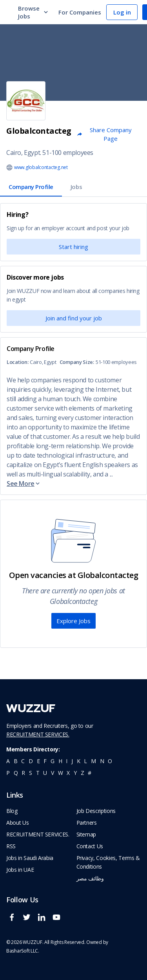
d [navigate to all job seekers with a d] (31, 761)
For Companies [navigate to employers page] (80, 12)
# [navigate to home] (90, 773)
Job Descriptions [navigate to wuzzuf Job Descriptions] (96, 811)
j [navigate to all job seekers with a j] (72, 761)
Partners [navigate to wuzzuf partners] (87, 823)
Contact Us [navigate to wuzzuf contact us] (90, 846)
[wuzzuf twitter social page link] (29, 921)
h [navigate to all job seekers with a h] (60, 761)
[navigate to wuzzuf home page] (31, 708)
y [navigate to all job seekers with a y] (75, 773)
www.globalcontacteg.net (41, 167)
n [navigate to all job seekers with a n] (102, 761)
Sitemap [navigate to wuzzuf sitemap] (86, 834)
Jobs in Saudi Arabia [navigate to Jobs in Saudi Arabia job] (30, 858)
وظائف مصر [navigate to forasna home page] (90, 878)
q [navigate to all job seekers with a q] (16, 773)
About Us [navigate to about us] (17, 823)
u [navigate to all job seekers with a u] (45, 773)
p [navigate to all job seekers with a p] (8, 773)
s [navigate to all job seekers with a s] (31, 773)
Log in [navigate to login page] (122, 12)
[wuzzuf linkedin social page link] (44, 921)
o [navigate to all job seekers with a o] (110, 761)
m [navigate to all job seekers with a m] (93, 761)
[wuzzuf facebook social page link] (14, 921)
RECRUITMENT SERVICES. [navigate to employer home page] (38, 834)
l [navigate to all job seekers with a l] (85, 761)
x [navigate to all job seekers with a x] (68, 773)
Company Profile (31, 187)
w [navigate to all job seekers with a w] (61, 773)
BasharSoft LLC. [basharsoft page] (23, 951)
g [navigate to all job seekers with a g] (53, 761)
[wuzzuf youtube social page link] (58, 921)
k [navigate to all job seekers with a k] (79, 761)
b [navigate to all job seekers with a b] (16, 761)
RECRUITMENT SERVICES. (38, 734)
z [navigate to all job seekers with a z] (83, 773)
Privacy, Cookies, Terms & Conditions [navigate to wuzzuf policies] (108, 862)
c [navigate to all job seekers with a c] (23, 761)
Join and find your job (74, 318)
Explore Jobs (73, 621)
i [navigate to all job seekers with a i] (67, 761)
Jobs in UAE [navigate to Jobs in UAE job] (20, 870)
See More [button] (24, 484)
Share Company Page (104, 134)
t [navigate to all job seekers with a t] (38, 773)
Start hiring (73, 247)
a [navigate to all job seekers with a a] (8, 761)
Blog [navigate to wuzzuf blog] (12, 811)
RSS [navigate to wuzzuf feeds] (11, 846)
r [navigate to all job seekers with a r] (23, 773)
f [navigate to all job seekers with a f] (45, 761)
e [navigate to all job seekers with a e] (38, 761)
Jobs (76, 187)
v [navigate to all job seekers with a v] (53, 773)
